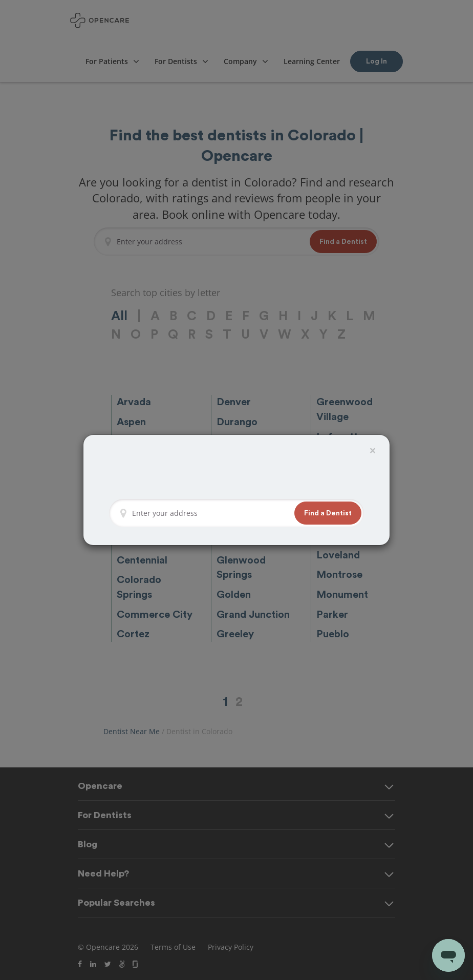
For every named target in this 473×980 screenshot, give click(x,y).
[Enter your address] (210, 513)
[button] (328, 513)
